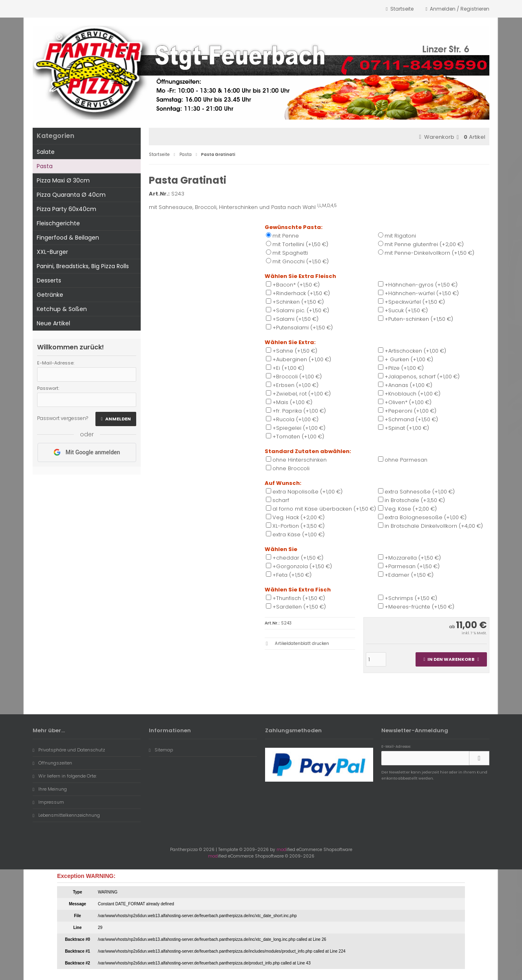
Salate (46, 152)
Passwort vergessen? (63, 418)
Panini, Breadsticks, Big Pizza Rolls (83, 266)
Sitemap (161, 750)
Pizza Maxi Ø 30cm (63, 180)
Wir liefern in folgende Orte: (65, 776)
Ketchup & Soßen (62, 309)
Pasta (45, 166)
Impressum (48, 802)
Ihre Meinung (50, 789)
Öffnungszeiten (52, 763)
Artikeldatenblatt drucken (302, 643)
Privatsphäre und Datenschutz (69, 750)
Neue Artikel (53, 323)
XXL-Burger (52, 252)
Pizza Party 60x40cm (66, 209)
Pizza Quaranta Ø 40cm (71, 195)
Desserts (49, 280)
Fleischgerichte (58, 223)
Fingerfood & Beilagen (68, 238)
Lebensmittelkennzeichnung (66, 815)
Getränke (50, 295)
